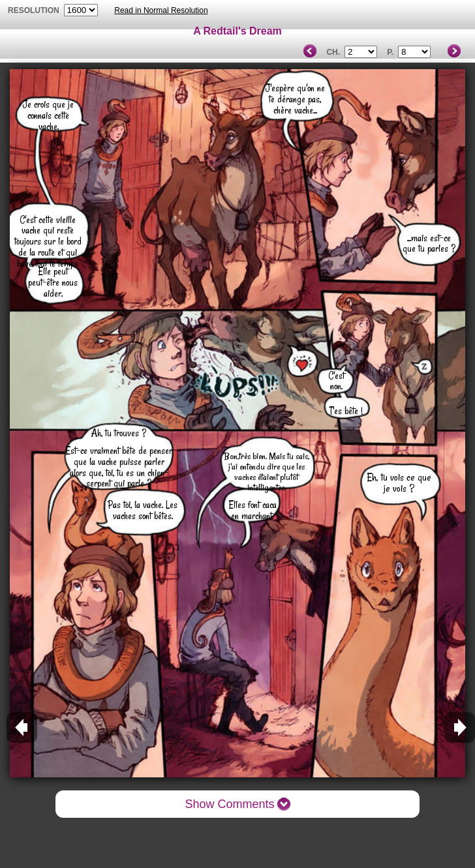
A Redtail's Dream (237, 31)
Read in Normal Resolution (161, 10)
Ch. (333, 52)
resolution (35, 10)
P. (390, 52)
